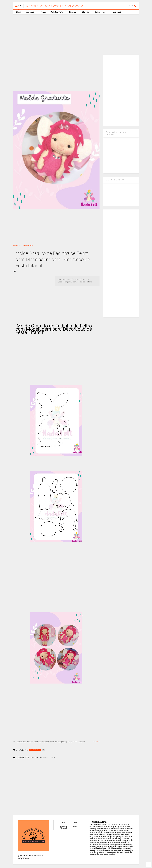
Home (15, 245)
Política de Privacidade (64, 827)
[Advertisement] (76, 34)
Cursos (43, 12)
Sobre (75, 826)
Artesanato (31, 12)
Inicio (18, 12)
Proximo (96, 742)
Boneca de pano (27, 245)
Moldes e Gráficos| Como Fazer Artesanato (54, 6)
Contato (75, 822)
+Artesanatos (118, 12)
